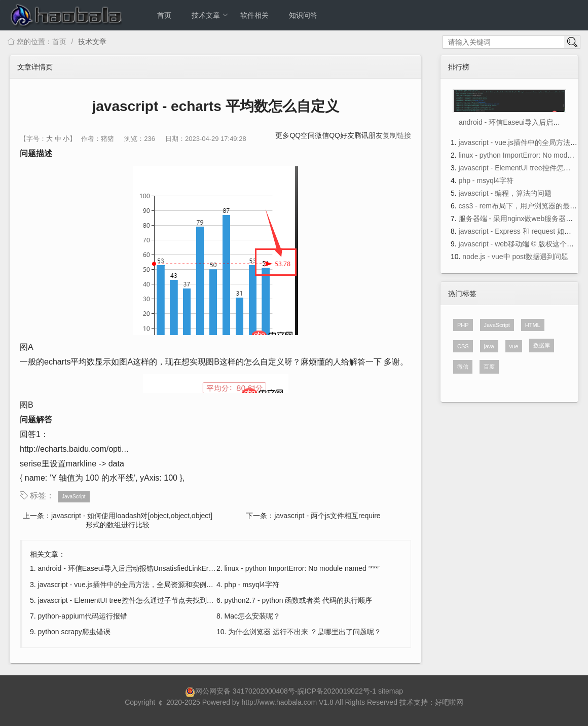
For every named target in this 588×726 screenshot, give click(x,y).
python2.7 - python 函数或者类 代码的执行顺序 (299, 600)
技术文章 (210, 15)
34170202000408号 (264, 691)
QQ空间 (302, 135)
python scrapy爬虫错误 (74, 632)
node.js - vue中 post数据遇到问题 (515, 257)
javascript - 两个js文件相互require (327, 516)
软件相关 (254, 15)
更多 (282, 135)
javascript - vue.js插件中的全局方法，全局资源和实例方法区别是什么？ (151, 585)
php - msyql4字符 (252, 585)
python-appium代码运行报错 (83, 616)
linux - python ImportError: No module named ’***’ (302, 568)
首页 (164, 15)
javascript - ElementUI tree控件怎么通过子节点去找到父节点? (135, 600)
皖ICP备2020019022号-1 (337, 691)
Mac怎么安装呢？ (252, 616)
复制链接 (397, 135)
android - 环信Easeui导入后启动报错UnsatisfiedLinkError (128, 568)
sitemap (391, 691)
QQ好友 (342, 135)
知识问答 (303, 15)
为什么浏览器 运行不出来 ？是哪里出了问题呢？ (305, 632)
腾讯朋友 (369, 135)
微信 (322, 135)
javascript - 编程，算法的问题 (505, 193)
